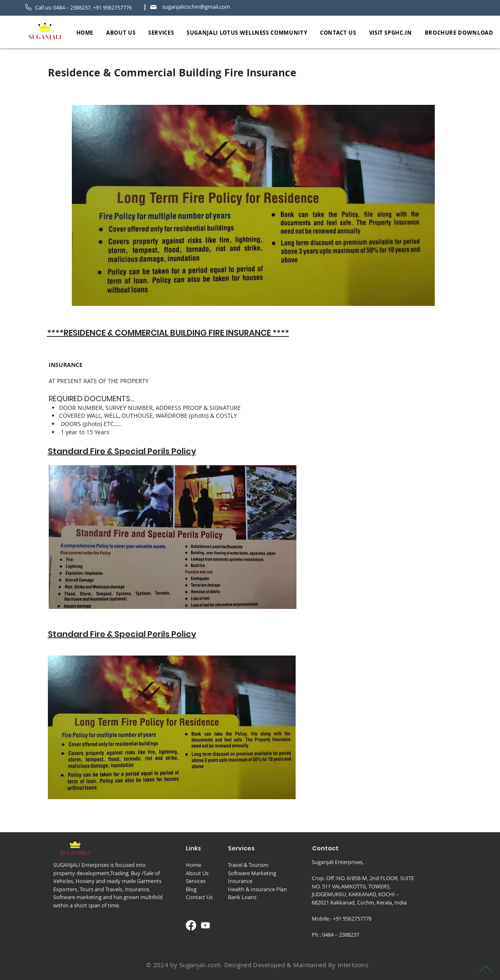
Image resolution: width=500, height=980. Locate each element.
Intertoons (353, 965)
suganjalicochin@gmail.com (196, 7)
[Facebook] (191, 925)
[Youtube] (205, 925)
